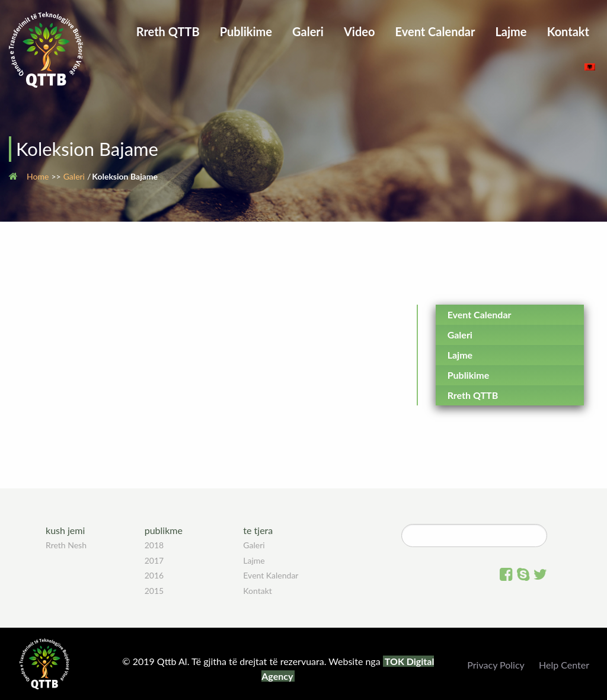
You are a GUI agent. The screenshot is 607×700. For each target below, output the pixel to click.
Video (360, 31)
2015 (154, 591)
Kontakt (568, 31)
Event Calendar (435, 31)
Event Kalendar (271, 575)
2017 (154, 560)
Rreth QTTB (168, 31)
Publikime (246, 31)
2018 (154, 545)
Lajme (511, 31)
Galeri (308, 31)
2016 (154, 575)
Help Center (564, 665)
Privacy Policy (496, 665)
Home (38, 176)
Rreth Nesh (66, 545)
